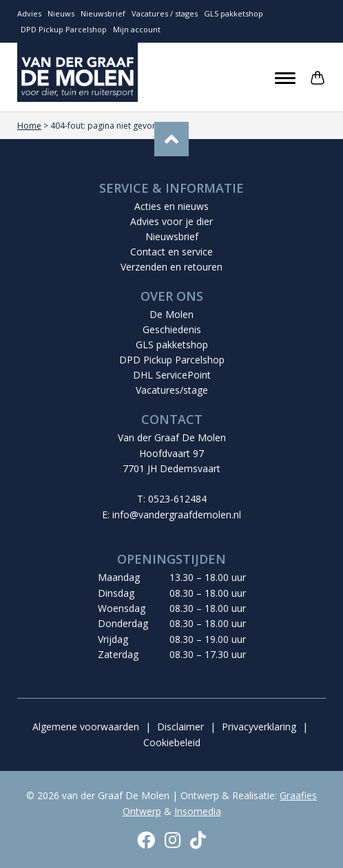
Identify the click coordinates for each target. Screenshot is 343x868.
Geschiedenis (172, 329)
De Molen (171, 314)
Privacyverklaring (259, 727)
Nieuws (61, 13)
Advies (29, 13)
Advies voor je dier (171, 221)
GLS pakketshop (233, 13)
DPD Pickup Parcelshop (64, 29)
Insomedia (198, 811)
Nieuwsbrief (103, 13)
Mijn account (137, 29)
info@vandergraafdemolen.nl (177, 515)
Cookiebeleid (172, 742)
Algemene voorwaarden (86, 727)
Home (29, 126)
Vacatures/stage (172, 390)
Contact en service (171, 252)
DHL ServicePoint (172, 375)
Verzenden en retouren (171, 267)
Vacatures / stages (165, 13)
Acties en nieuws (171, 206)
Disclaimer (180, 727)
